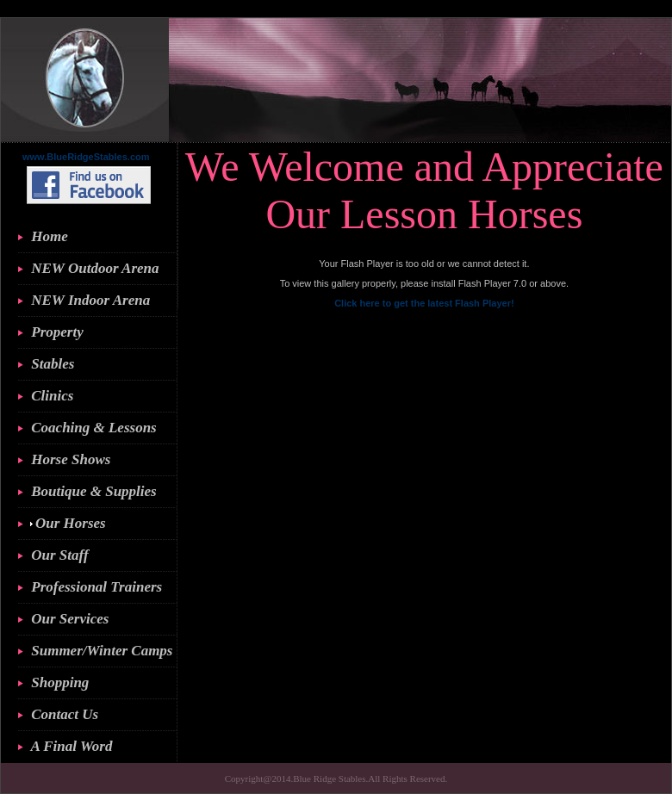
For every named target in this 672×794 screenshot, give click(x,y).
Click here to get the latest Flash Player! (424, 303)
